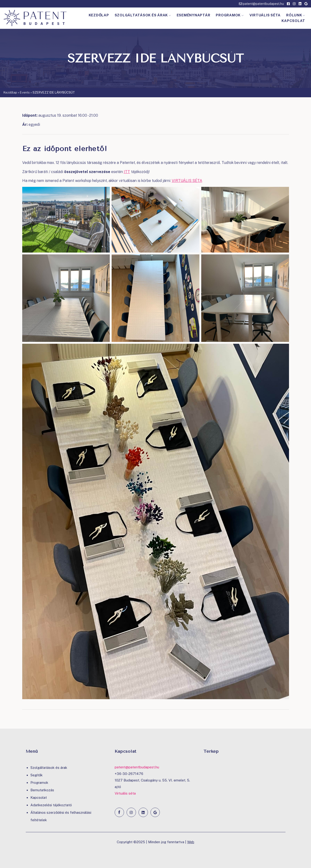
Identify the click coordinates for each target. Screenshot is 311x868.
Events (25, 92)
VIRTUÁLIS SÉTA (187, 181)
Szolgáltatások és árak (143, 15)
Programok (230, 15)
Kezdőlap (99, 15)
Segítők (37, 775)
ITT (127, 172)
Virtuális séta (265, 15)
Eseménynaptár (194, 15)
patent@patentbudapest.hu (261, 4)
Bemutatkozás (42, 790)
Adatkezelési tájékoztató (51, 805)
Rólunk (296, 15)
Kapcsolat (293, 21)
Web (191, 842)
